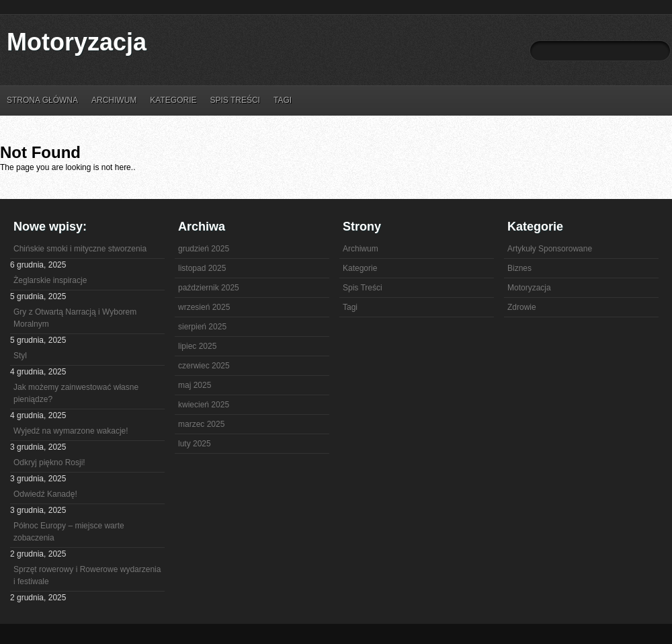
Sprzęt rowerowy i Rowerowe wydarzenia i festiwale (87, 575)
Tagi (283, 100)
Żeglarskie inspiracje (50, 280)
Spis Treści (235, 100)
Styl (20, 356)
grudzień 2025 (204, 249)
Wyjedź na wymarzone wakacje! (71, 431)
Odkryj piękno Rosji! (49, 462)
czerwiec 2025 (204, 366)
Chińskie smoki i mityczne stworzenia (80, 249)
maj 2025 (195, 385)
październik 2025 (209, 288)
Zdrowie (522, 307)
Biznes (519, 268)
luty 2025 (195, 444)
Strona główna (42, 100)
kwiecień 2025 (204, 405)
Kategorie (173, 100)
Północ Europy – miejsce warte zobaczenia (69, 532)
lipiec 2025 (197, 346)
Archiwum (114, 100)
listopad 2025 (202, 268)
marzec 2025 (201, 424)
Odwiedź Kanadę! (45, 494)
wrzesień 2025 (204, 307)
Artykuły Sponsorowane (550, 249)
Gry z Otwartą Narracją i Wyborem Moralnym (75, 318)
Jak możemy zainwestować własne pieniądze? (76, 393)
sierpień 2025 (202, 327)
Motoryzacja (77, 42)
